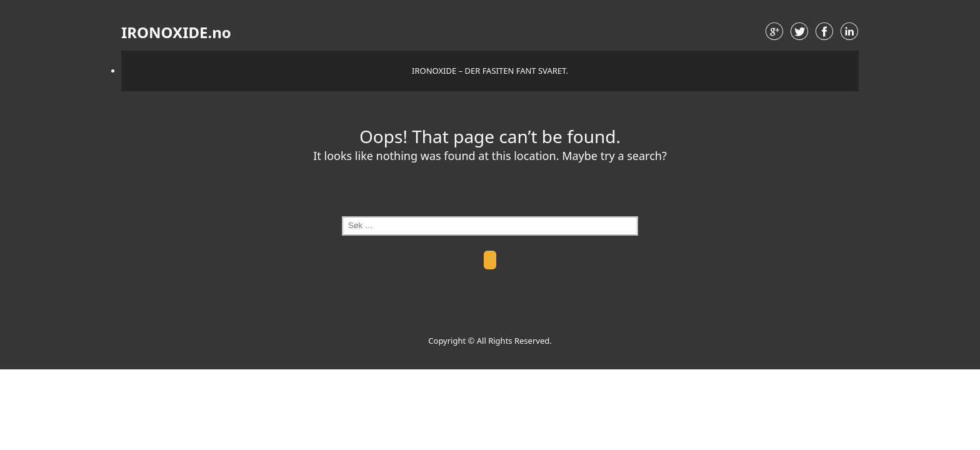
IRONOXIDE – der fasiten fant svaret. (490, 71)
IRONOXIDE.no (176, 32)
